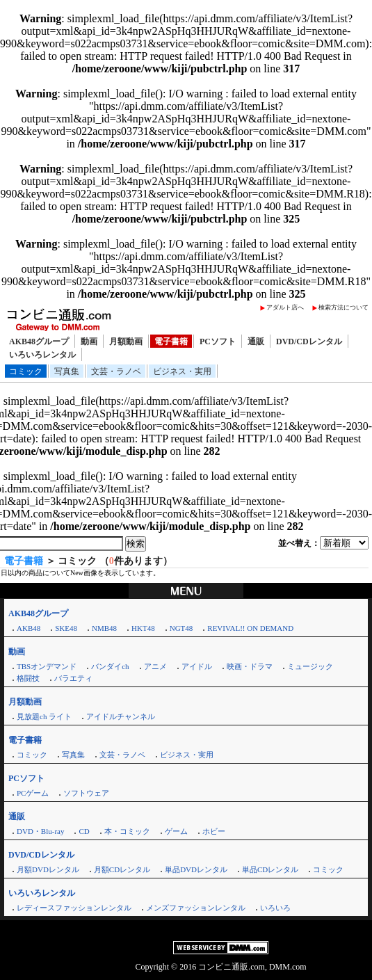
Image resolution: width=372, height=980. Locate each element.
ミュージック (310, 666)
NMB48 (104, 628)
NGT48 (181, 628)
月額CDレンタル (122, 869)
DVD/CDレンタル (309, 342)
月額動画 (126, 342)
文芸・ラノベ (116, 371)
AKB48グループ (39, 342)
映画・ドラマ (250, 666)
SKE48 (66, 628)
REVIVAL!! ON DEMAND (250, 628)
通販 (256, 342)
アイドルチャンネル (121, 716)
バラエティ (73, 678)
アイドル (197, 666)
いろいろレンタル (42, 355)
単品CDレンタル (270, 869)
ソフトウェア (86, 793)
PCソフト (218, 342)
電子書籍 (171, 342)
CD (84, 831)
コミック (26, 371)
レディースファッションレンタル (74, 908)
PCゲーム (33, 793)
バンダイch (110, 666)
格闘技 (28, 678)
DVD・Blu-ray (40, 831)
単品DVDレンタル (196, 869)
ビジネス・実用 (182, 371)
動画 (89, 342)
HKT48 (143, 628)
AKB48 (29, 628)
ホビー (214, 831)
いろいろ (275, 908)
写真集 (67, 371)
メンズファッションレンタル (196, 908)
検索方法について (343, 307)
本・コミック (127, 831)
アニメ (155, 666)
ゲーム (176, 831)
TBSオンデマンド (47, 666)
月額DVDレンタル (48, 869)
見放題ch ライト (44, 716)
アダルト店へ (285, 307)
